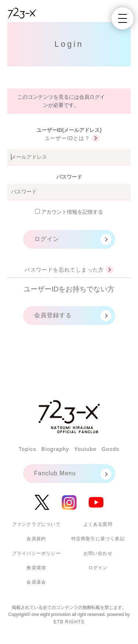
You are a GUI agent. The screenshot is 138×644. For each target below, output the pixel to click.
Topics (28, 449)
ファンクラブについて (36, 524)
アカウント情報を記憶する (69, 212)
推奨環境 (36, 568)
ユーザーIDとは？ (68, 138)
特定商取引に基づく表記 (98, 539)
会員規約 (36, 539)
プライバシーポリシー (36, 553)
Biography (55, 449)
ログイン (47, 239)
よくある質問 (98, 524)
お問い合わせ (98, 553)
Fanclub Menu (55, 473)
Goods (110, 449)
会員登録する (53, 315)
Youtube (86, 449)
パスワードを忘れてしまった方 (64, 270)
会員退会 (36, 582)
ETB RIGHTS (69, 622)
